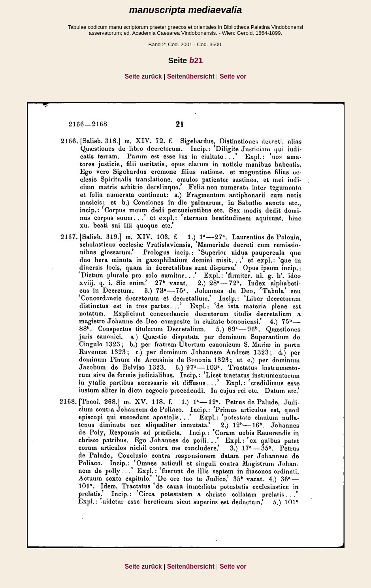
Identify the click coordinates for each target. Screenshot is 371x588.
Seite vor (233, 76)
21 (196, 60)
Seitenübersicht (191, 76)
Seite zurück (143, 76)
